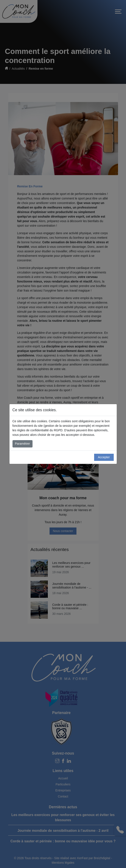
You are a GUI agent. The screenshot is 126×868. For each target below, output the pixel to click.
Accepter (104, 457)
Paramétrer (22, 444)
